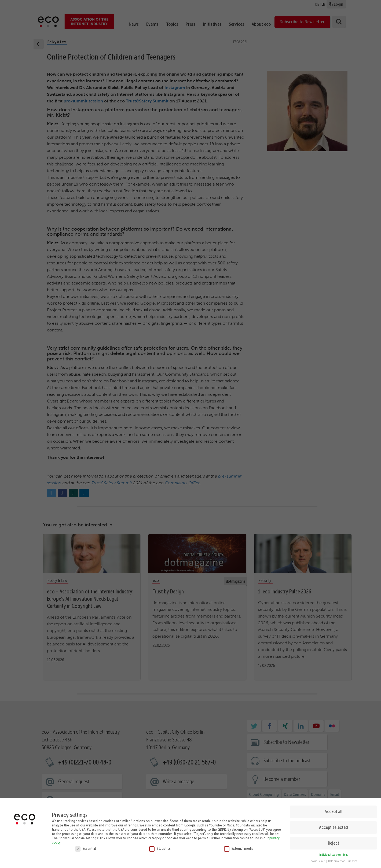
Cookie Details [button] (318, 859)
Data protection (337, 859)
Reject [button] (334, 841)
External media (239, 846)
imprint (353, 859)
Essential (85, 846)
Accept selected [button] (334, 825)
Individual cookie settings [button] (334, 853)
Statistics (160, 846)
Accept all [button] (334, 809)
